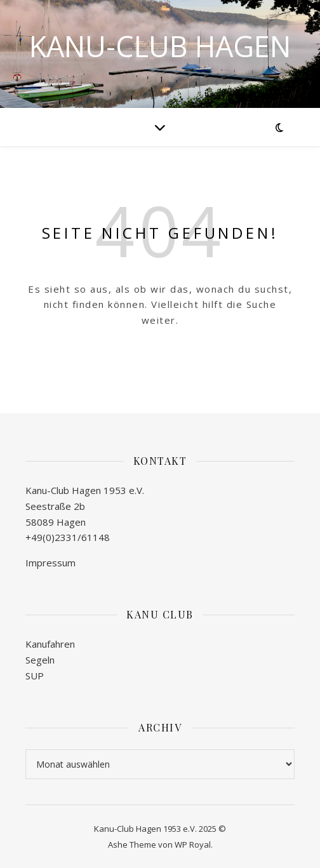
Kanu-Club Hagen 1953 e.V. (85, 490)
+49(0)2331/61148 (68, 537)
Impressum (50, 563)
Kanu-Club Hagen (160, 46)
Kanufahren (50, 644)
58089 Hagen (56, 522)
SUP (35, 676)
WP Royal (193, 845)
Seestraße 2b (55, 506)
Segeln (40, 660)
